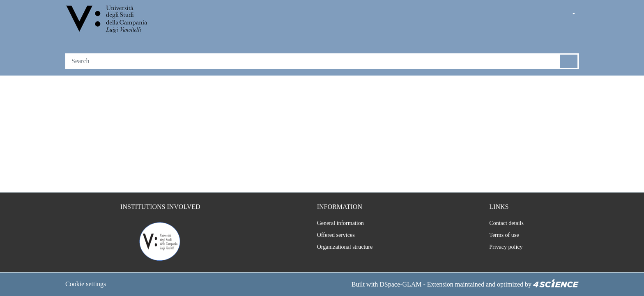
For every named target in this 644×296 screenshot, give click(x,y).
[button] (551, 14)
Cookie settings (88, 285)
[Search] (313, 61)
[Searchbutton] (569, 61)
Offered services (331, 235)
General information (335, 223)
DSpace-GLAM (386, 285)
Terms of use (503, 235)
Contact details (506, 223)
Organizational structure (341, 247)
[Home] (107, 20)
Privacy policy (504, 247)
